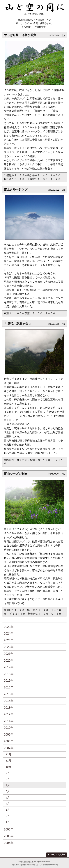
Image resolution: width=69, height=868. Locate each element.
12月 (8, 754)
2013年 (9, 708)
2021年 (9, 654)
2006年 (9, 829)
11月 (8, 761)
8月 (8, 779)
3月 (8, 810)
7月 (8, 785)
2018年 (9, 674)
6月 (8, 791)
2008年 (9, 741)
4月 (8, 804)
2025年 (9, 627)
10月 (8, 767)
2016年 (9, 687)
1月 (8, 822)
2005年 (9, 836)
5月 (8, 798)
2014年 (9, 701)
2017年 (9, 681)
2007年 (9, 748)
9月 (8, 773)
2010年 (9, 728)
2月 (8, 816)
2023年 (9, 640)
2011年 (9, 721)
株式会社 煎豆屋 (27, 862)
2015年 (9, 694)
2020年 (9, 661)
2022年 (9, 647)
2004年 (9, 843)
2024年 (9, 634)
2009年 (9, 735)
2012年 (9, 714)
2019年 (9, 667)
